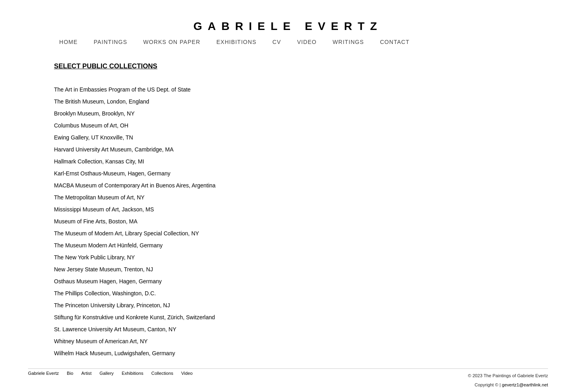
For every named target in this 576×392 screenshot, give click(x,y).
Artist (86, 373)
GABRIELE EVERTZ (288, 26)
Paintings (110, 42)
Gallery (107, 373)
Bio (70, 373)
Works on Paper (172, 42)
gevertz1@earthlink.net (525, 385)
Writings (348, 42)
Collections (162, 373)
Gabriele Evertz (43, 373)
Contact (395, 42)
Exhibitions (236, 42)
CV (277, 42)
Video (307, 42)
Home (68, 42)
